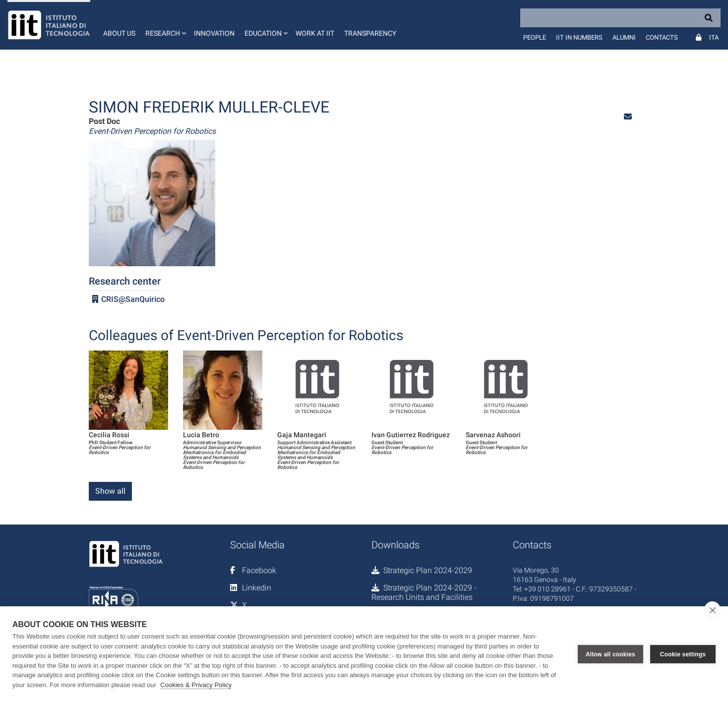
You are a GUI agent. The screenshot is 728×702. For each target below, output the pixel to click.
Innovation (214, 33)
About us (119, 33)
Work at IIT (315, 33)
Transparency (370, 33)
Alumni (624, 37)
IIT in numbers (579, 37)
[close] (712, 610)
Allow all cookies (610, 654)
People (535, 37)
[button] (165, 25)
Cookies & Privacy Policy (196, 685)
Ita (714, 37)
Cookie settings (683, 654)
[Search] (620, 18)
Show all (110, 491)
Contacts (662, 37)
